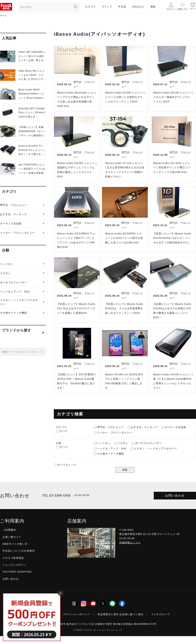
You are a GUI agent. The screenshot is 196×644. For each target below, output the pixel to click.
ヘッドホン (7, 264)
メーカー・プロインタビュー (17, 233)
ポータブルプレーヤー (13, 282)
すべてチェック (67, 465)
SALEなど (138, 7)
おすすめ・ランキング (13, 214)
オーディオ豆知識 (11, 224)
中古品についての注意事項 (19, 551)
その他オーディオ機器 (13, 313)
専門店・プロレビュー (13, 205)
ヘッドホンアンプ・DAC (15, 292)
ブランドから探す (17, 330)
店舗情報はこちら (130, 543)
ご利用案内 (9, 530)
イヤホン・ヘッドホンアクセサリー (19, 302)
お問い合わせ (175, 496)
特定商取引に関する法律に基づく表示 (120, 614)
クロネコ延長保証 (13, 558)
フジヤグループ (160, 614)
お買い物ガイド (12, 537)
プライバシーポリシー (76, 614)
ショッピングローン (15, 565)
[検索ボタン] (76, 7)
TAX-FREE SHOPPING (17, 572)
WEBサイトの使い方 (15, 544)
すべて (64, 431)
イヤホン (5, 273)
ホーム (3, 15)
